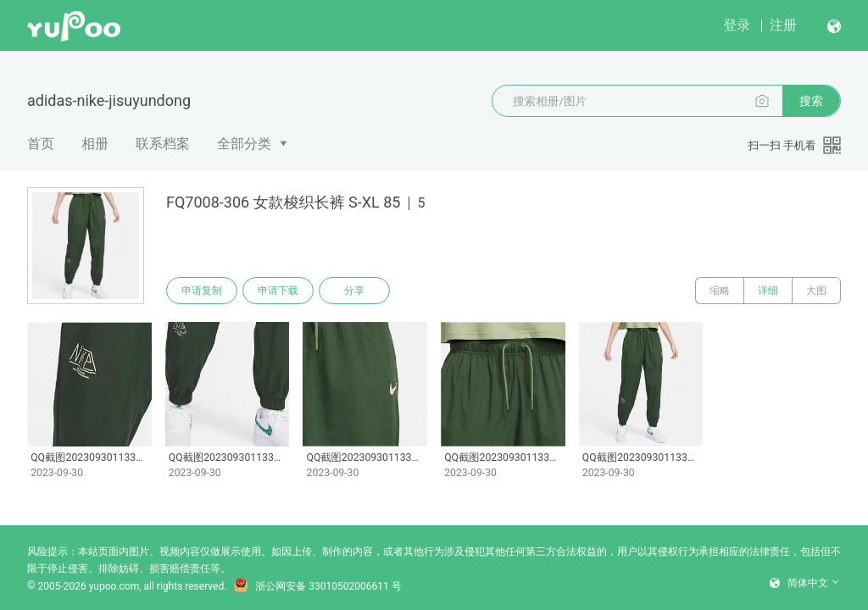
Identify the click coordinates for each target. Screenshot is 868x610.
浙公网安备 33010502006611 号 (317, 586)
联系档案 (163, 144)
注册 (783, 25)
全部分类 (244, 144)
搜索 (811, 101)
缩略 (720, 291)
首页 (41, 144)
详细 (768, 291)
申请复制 (202, 291)
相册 (95, 144)
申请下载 (278, 291)
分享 (354, 291)
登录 (737, 25)
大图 (816, 291)
